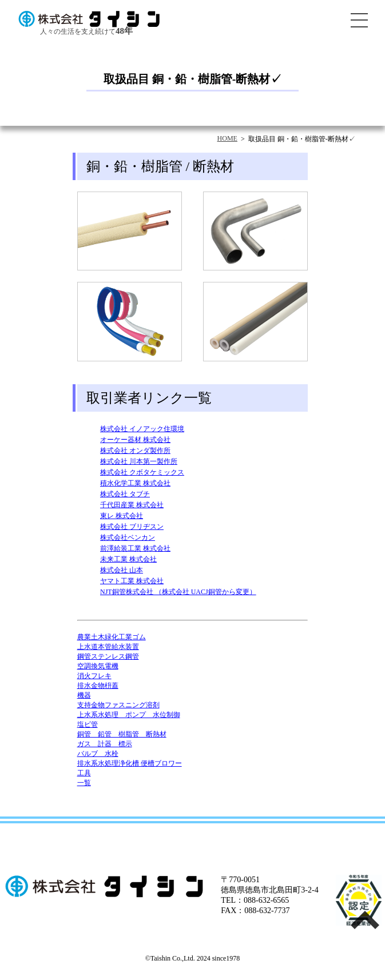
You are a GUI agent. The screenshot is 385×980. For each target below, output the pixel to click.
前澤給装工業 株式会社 (135, 548)
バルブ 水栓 (98, 754)
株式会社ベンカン (128, 537)
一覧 (84, 783)
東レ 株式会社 (122, 516)
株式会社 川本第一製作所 (139, 461)
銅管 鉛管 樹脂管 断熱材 (122, 734)
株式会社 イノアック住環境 (142, 429)
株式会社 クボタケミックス (142, 472)
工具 (84, 773)
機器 (84, 695)
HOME (227, 138)
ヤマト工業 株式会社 (132, 581)
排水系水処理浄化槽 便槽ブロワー (130, 763)
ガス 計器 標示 (105, 744)
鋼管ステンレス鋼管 (108, 656)
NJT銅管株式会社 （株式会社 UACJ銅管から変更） (178, 592)
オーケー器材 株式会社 (135, 440)
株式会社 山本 (122, 570)
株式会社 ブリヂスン (132, 527)
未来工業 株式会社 (128, 559)
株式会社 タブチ (125, 494)
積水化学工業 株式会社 (135, 483)
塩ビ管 (88, 724)
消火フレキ (94, 676)
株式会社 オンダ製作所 (135, 451)
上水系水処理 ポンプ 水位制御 (129, 715)
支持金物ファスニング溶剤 (118, 705)
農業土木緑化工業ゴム (112, 637)
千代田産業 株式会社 (132, 505)
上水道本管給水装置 (108, 647)
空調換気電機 (98, 666)
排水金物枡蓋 (98, 686)
